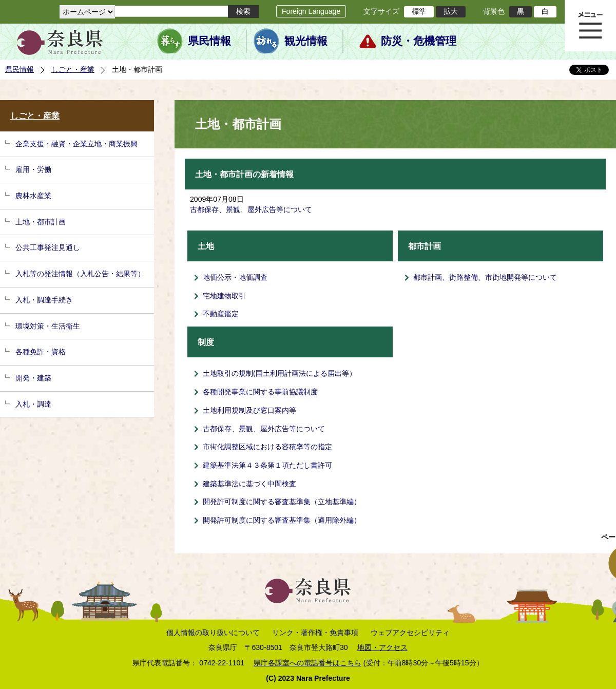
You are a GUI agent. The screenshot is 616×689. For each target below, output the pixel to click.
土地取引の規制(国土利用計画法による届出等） (280, 373)
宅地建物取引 (224, 296)
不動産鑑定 (221, 314)
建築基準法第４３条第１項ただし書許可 (267, 465)
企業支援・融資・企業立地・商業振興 (76, 144)
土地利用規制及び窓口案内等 (249, 410)
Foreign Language (311, 11)
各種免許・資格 (41, 352)
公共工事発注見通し (48, 247)
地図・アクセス (382, 647)
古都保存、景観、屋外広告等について (251, 209)
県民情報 (209, 41)
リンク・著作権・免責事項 (315, 633)
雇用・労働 (33, 169)
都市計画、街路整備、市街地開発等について (485, 277)
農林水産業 (33, 196)
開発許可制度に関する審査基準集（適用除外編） (282, 520)
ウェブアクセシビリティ (410, 633)
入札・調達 (33, 404)
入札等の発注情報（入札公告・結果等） (80, 274)
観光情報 (306, 41)
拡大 (451, 11)
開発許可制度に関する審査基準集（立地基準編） (282, 502)
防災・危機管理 (419, 41)
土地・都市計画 (41, 222)
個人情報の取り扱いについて (213, 633)
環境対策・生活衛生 (48, 326)
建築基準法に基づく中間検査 (249, 484)
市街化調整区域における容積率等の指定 (267, 447)
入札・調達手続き (44, 300)
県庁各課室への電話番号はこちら (307, 663)
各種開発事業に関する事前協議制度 (260, 392)
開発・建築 (33, 378)
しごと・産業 (73, 69)
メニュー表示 (590, 26)
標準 (419, 11)
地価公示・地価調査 (235, 277)
